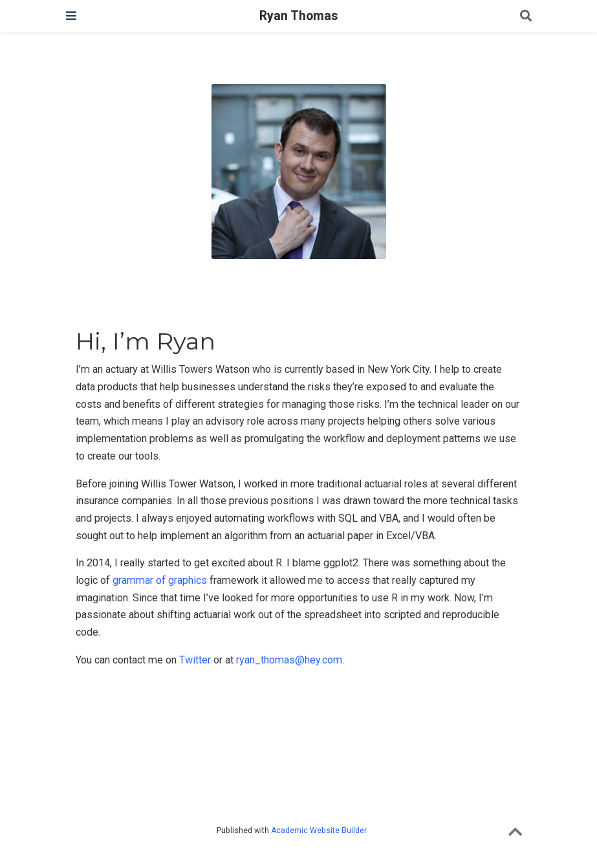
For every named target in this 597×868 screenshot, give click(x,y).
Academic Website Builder (319, 830)
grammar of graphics (160, 580)
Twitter (195, 660)
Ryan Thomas (298, 16)
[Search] (526, 17)
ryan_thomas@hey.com (289, 660)
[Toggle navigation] (71, 16)
